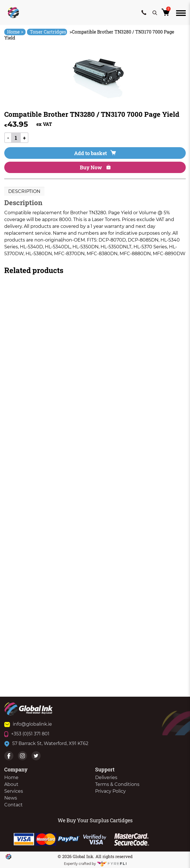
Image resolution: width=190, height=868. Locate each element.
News (11, 798)
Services (14, 791)
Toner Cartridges (48, 32)
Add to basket (95, 153)
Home (15, 32)
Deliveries (106, 778)
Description (24, 191)
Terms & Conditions (117, 784)
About (11, 784)
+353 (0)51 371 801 (27, 734)
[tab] (24, 191)
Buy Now (95, 167)
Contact (13, 805)
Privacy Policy (110, 791)
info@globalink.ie (28, 724)
